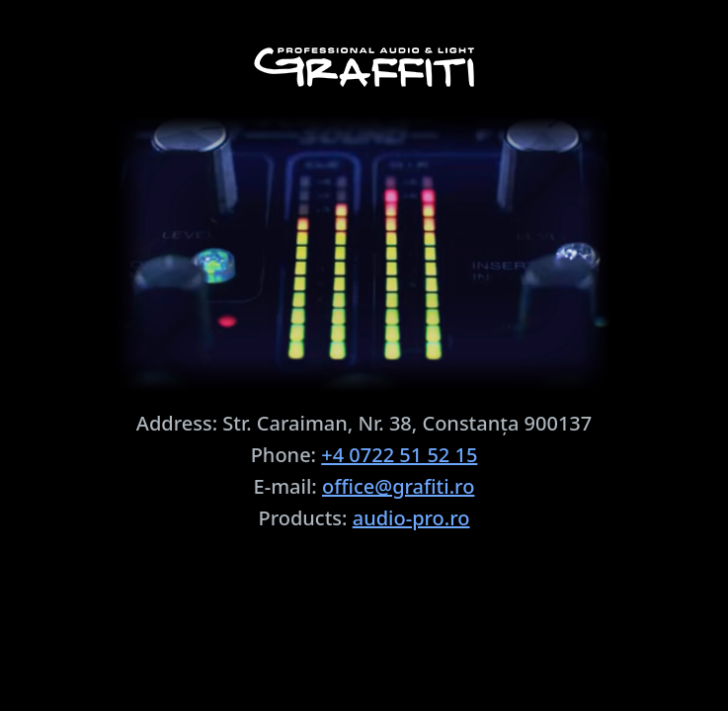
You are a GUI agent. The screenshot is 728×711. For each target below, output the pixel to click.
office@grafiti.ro (398, 486)
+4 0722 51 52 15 (399, 455)
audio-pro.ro (411, 518)
